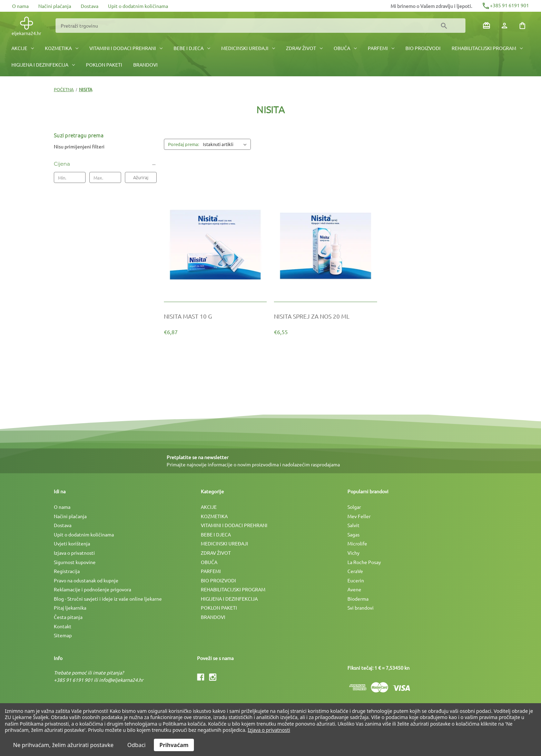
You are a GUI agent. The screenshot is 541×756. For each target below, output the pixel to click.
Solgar (354, 507)
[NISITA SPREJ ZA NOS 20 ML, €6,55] (325, 316)
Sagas (353, 534)
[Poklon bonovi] (486, 26)
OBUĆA (345, 48)
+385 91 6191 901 (505, 5)
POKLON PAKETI (104, 65)
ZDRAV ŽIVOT (304, 48)
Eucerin (356, 580)
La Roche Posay (364, 562)
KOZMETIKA (62, 48)
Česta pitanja (68, 617)
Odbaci (136, 745)
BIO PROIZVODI (423, 48)
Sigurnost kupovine (75, 562)
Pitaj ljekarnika (70, 608)
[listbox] (226, 144)
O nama (20, 6)
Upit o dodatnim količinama (138, 6)
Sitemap (63, 635)
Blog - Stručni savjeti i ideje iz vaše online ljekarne (108, 599)
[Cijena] (105, 164)
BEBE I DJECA (192, 48)
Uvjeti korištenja (72, 543)
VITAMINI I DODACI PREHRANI (126, 48)
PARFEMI (381, 48)
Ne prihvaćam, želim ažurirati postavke (63, 745)
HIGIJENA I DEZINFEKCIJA (43, 65)
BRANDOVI (145, 65)
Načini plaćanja (55, 6)
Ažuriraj (141, 177)
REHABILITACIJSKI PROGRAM (487, 48)
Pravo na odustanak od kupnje (86, 580)
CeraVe (355, 571)
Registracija (67, 571)
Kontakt (63, 626)
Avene (354, 589)
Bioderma (358, 599)
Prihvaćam (174, 745)
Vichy (353, 553)
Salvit (353, 525)
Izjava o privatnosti (74, 553)
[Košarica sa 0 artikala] (522, 26)
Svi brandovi (361, 608)
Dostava (90, 6)
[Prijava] (504, 26)
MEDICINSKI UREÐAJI (248, 48)
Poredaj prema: (184, 144)
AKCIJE (23, 48)
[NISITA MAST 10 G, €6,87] (215, 316)
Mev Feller (359, 516)
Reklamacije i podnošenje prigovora (92, 589)
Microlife (357, 543)
